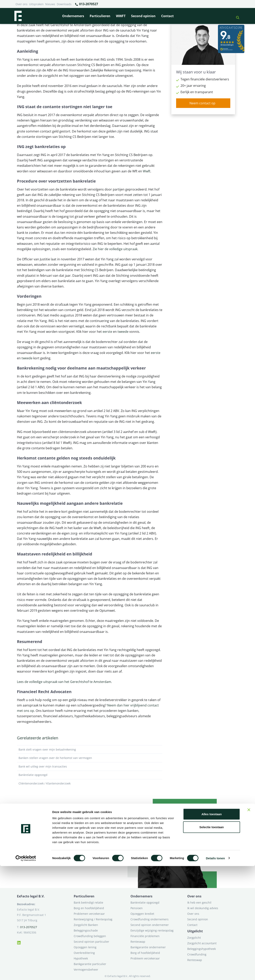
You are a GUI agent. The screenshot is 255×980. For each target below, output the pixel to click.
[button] (236, 16)
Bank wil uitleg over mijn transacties (90, 767)
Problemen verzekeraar (89, 914)
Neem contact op (202, 103)
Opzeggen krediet (142, 914)
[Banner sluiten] (249, 924)
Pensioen (137, 908)
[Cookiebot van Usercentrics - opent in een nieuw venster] (26, 972)
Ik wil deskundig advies (203, 908)
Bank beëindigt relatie (88, 902)
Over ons (22, 4)
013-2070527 (86, 4)
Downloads (64, 4)
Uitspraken (36, 4)
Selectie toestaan (212, 941)
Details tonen (215, 972)
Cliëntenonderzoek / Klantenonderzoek (90, 783)
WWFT (121, 16)
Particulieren (100, 16)
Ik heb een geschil (199, 902)
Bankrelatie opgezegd (90, 775)
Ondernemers (73, 16)
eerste (107, 332)
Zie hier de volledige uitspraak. (115, 249)
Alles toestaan (212, 928)
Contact (167, 16)
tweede (123, 332)
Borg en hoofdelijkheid (89, 908)
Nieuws (50, 4)
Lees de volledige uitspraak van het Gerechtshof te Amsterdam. (64, 682)
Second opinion (143, 16)
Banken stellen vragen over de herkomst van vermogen (90, 758)
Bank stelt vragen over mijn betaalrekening (90, 750)
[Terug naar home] (18, 16)
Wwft (147, 171)
